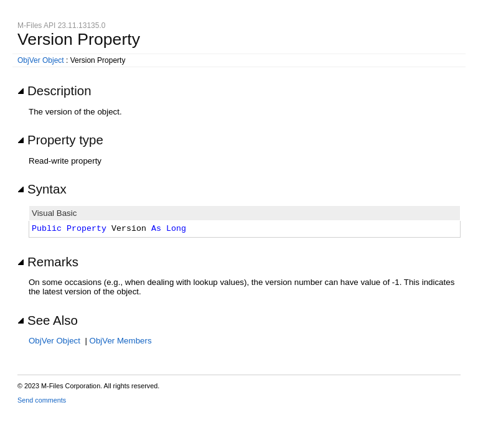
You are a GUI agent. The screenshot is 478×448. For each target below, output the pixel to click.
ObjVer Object (41, 60)
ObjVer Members (121, 341)
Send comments (42, 400)
